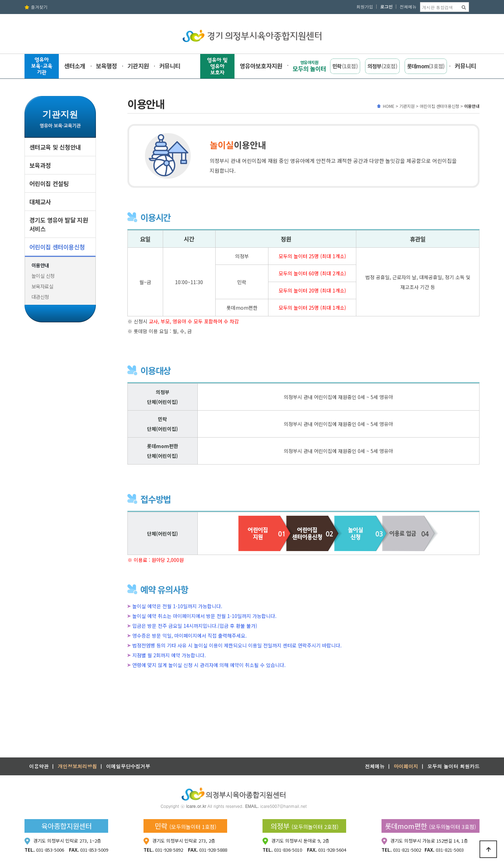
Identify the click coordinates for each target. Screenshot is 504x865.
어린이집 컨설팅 (49, 183)
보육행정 (107, 66)
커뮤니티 (170, 66)
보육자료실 (42, 286)
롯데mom (426, 66)
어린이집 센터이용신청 (57, 247)
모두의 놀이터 (309, 66)
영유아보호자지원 (261, 66)
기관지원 (138, 66)
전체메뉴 (408, 6)
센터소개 (75, 66)
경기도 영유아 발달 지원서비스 (59, 224)
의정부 (382, 66)
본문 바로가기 (0, 0)
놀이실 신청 (43, 276)
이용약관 (39, 766)
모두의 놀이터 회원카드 (453, 766)
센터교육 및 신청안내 (55, 147)
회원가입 (365, 6)
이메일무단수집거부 (128, 766)
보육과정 (40, 165)
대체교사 (40, 202)
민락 (345, 66)
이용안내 (40, 265)
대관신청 (40, 297)
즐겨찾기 (36, 7)
